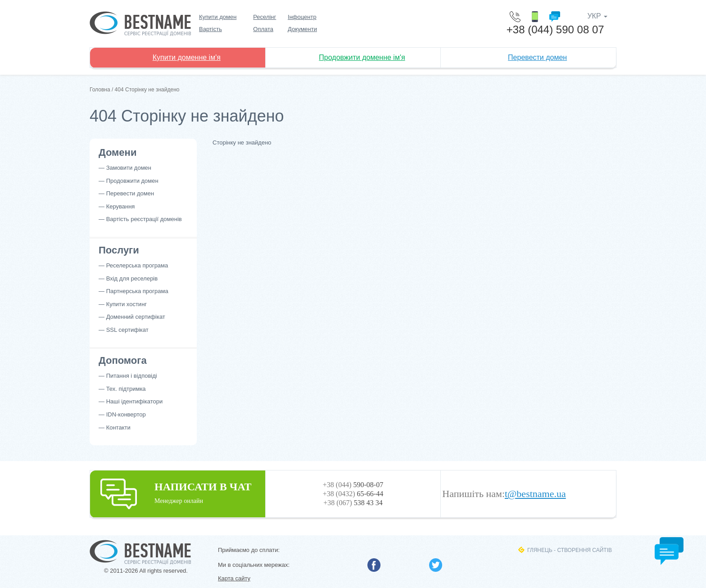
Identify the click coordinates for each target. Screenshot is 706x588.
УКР (597, 16)
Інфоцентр (302, 17)
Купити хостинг (127, 304)
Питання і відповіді (132, 376)
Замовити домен (129, 168)
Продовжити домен (132, 181)
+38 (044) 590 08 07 (555, 29)
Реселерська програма (137, 265)
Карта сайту (234, 578)
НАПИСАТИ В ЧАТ (178, 492)
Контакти (118, 427)
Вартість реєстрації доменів (144, 219)
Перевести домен (537, 57)
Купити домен (218, 17)
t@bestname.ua (535, 494)
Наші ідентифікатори (135, 401)
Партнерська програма (137, 291)
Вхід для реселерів (132, 278)
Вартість (210, 29)
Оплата (263, 29)
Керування (121, 206)
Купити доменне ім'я (187, 57)
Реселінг (265, 17)
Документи (302, 29)
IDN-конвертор (126, 414)
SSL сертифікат (127, 330)
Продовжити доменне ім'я (362, 57)
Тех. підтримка (126, 389)
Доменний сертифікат (136, 317)
